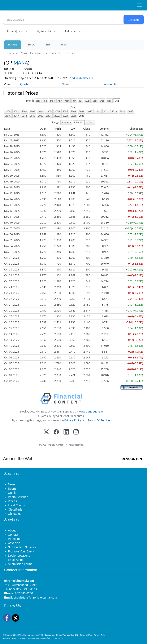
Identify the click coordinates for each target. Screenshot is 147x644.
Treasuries (69, 53)
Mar (52, 101)
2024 (73, 116)
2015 (131, 111)
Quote (25, 84)
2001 (16, 111)
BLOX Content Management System (30, 638)
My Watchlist (44, 31)
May (67, 101)
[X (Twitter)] (46, 432)
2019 (33, 116)
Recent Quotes (15, 31)
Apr (60, 101)
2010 (90, 111)
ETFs (48, 45)
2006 (57, 111)
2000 (8, 111)
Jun (74, 101)
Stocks (31, 45)
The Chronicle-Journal (29, 635)
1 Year (90, 122)
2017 (16, 116)
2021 (49, 116)
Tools (64, 45)
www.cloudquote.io (91, 411)
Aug (87, 101)
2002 (24, 111)
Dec (117, 101)
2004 (41, 111)
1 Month (66, 122)
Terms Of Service (99, 420)
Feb (45, 101)
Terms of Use (86, 635)
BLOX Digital (57, 638)
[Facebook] (56, 432)
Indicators (71, 31)
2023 (65, 116)
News (24, 53)
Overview (12, 53)
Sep (95, 101)
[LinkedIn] (66, 432)
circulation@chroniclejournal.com (35, 597)
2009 (82, 111)
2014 (122, 111)
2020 (41, 116)
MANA (21, 63)
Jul (81, 101)
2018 (24, 116)
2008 (73, 111)
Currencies (36, 53)
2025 (82, 116)
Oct (102, 101)
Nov (109, 101)
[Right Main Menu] (139, 5)
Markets (13, 45)
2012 (106, 111)
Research (110, 84)
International (53, 53)
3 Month (79, 122)
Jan (38, 101)
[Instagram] (76, 432)
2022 (57, 116)
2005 (49, 111)
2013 (114, 111)
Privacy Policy (73, 420)
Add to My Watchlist (82, 78)
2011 (98, 111)
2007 (65, 111)
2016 (8, 116)
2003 (33, 111)
